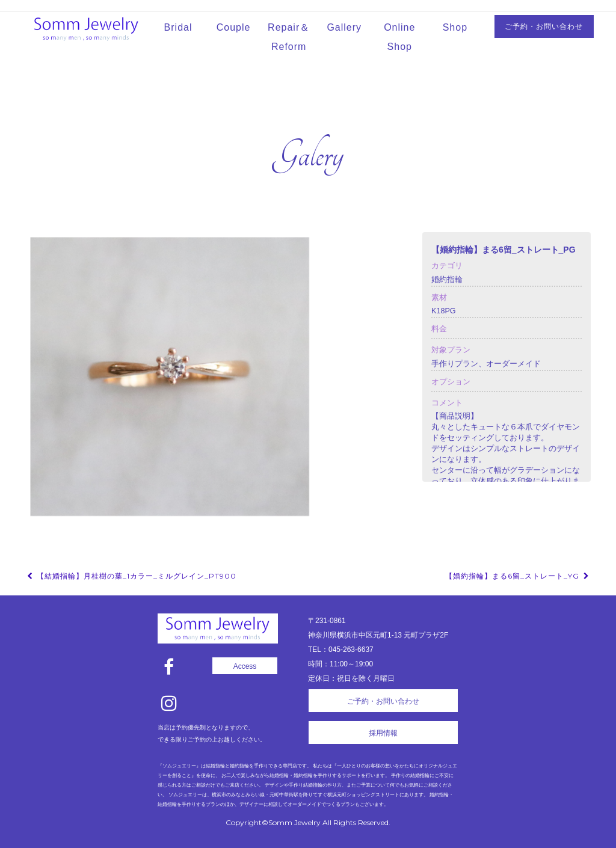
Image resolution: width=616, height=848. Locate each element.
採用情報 (383, 733)
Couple (234, 27)
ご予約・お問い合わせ (544, 26)
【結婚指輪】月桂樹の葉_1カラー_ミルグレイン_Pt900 (131, 576)
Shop (455, 27)
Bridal (178, 27)
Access (245, 666)
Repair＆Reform (289, 37)
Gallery (344, 27)
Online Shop (399, 37)
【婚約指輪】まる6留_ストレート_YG (518, 576)
